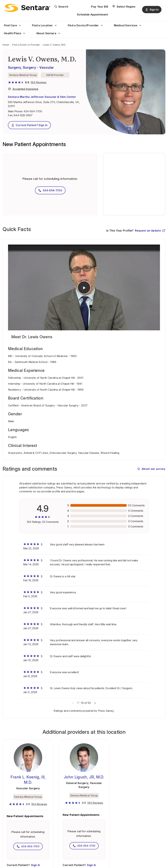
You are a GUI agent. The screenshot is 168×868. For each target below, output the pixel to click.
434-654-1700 (33, 111)
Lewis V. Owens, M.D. (54, 45)
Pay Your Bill (100, 7)
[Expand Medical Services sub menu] (140, 25)
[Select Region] (124, 7)
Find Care (10, 25)
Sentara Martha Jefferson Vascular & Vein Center (42, 97)
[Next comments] (95, 703)
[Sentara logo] (27, 8)
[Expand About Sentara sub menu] (59, 33)
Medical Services (126, 25)
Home (6, 45)
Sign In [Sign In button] (152, 10)
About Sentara (46, 33)
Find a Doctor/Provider (83, 25)
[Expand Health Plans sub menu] (24, 33)
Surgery (15, 68)
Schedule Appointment (92, 14)
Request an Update (150, 231)
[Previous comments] (73, 703)
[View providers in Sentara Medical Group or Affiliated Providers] (23, 90)
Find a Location (42, 25)
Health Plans (13, 33)
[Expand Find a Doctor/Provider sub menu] (102, 25)
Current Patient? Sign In (29, 125)
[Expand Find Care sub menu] (20, 25)
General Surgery (77, 783)
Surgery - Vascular (38, 68)
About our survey (151, 469)
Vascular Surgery (28, 788)
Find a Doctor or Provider (26, 45)
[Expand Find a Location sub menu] (56, 25)
